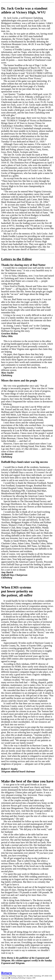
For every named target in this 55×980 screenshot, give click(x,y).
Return (7, 973)
